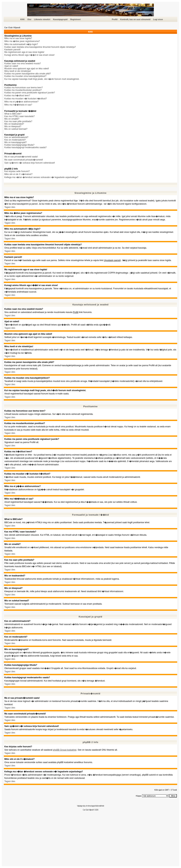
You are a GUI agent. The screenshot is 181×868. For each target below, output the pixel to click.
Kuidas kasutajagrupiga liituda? (19, 145)
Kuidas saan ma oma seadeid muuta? (23, 63)
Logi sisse (158, 19)
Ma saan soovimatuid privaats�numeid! (24, 160)
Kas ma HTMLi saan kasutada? (19, 116)
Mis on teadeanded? (14, 124)
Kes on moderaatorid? (15, 140)
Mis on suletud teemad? (16, 129)
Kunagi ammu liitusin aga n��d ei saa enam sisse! (29, 55)
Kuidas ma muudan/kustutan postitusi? (23, 90)
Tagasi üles (10, 207)
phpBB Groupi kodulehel (65, 750)
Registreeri (75, 19)
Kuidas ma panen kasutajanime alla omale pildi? (28, 74)
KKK (22, 19)
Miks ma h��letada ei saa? (18, 105)
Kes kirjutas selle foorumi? (17, 171)
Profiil (115, 19)
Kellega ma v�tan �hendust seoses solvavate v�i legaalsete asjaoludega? (41, 177)
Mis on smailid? (12, 119)
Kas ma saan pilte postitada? (18, 121)
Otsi (29, 19)
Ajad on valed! (11, 66)
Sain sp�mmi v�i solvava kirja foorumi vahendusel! (30, 163)
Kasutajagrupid (60, 19)
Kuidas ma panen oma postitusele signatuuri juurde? (30, 93)
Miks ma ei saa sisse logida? (18, 38)
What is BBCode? (13, 114)
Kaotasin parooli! (12, 50)
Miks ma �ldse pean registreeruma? (22, 41)
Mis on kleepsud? (13, 126)
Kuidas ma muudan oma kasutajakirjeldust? (25, 76)
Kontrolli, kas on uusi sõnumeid (135, 19)
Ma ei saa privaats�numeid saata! (21, 157)
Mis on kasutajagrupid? (15, 142)
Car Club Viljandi (12, 27)
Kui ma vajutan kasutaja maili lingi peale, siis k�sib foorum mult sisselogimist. (42, 79)
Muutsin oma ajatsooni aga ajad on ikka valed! (27, 69)
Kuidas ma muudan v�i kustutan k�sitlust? (26, 99)
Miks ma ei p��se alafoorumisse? (21, 102)
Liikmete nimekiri (42, 19)
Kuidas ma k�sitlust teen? (17, 96)
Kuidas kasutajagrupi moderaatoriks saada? (25, 147)
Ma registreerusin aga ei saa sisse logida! (24, 52)
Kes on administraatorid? (16, 137)
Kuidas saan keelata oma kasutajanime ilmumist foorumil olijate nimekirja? (40, 47)
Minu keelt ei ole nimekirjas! (18, 71)
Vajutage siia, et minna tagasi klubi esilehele (90, 806)
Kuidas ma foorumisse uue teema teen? (24, 88)
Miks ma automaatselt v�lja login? (21, 44)
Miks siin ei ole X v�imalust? (18, 174)
